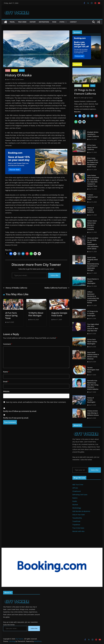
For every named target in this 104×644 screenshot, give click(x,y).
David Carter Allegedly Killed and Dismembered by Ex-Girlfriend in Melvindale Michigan (93, 264)
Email (6, 382)
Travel (12, 22)
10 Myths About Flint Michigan (36, 314)
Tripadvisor (76, 525)
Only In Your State (79, 515)
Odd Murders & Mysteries (81, 511)
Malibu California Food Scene (57, 288)
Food (54, 22)
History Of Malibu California (15, 288)
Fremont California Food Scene (92, 197)
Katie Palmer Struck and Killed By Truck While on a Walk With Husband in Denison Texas (93, 181)
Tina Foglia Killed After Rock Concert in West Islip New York (93, 327)
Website (6, 391)
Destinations (44, 22)
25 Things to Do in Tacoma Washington (93, 313)
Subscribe (54, 275)
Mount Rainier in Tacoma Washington (93, 281)
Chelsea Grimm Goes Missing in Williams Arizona (93, 413)
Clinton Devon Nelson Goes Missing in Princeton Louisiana (92, 225)
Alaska (8, 70)
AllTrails (75, 488)
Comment (8, 344)
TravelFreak (76, 521)
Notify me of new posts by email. (16, 418)
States (62, 22)
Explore (75, 498)
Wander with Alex (78, 531)
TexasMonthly (77, 518)
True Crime (22, 22)
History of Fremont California (91, 210)
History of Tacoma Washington (91, 400)
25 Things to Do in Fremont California (85, 92)
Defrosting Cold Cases (80, 495)
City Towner (20, 79)
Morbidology (77, 508)
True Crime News (78, 528)
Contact (73, 22)
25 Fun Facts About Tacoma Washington (92, 342)
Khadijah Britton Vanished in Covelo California (93, 134)
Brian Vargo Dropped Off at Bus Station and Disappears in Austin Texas (93, 162)
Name (6, 372)
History (33, 22)
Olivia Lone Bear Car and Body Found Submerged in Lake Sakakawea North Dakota (93, 243)
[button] (66, 22)
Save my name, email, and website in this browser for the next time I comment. (36, 402)
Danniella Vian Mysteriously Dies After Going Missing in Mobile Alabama (93, 385)
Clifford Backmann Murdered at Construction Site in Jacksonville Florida (93, 297)
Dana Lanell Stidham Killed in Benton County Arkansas (93, 356)
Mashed (75, 505)
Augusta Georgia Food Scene (59, 314)
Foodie (75, 501)
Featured (15, 70)
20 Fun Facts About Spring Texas (11, 315)
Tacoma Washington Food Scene (93, 370)
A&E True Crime (78, 485)
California (78, 86)
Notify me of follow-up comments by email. (20, 411)
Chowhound (77, 491)
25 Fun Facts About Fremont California (92, 147)
